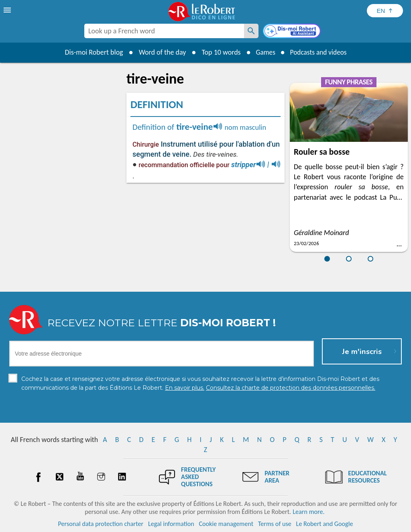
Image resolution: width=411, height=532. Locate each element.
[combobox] (164, 31)
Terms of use (275, 524)
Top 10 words (219, 52)
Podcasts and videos (319, 52)
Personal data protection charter (101, 524)
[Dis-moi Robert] (293, 32)
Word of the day (160, 52)
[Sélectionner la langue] (385, 11)
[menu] (8, 10)
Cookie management (226, 524)
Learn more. (308, 512)
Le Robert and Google (325, 524)
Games (264, 52)
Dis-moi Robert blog (91, 52)
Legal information (171, 524)
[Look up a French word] (251, 31)
